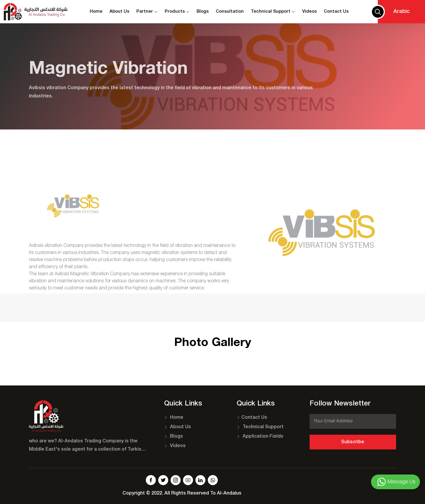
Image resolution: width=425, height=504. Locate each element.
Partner (147, 12)
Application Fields (260, 436)
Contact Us (252, 418)
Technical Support (273, 12)
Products (177, 12)
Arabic (402, 12)
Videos (309, 12)
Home (96, 12)
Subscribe (353, 442)
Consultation (230, 12)
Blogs (203, 12)
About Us (119, 12)
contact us (336, 12)
